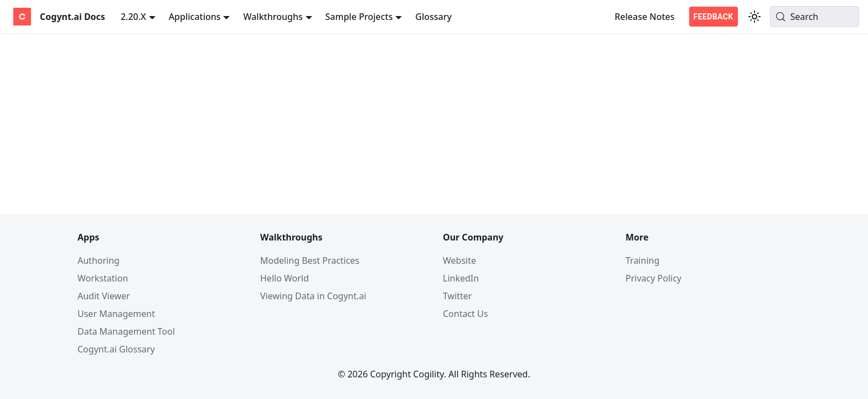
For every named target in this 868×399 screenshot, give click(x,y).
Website (459, 260)
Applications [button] (195, 17)
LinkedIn (461, 278)
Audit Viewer (104, 296)
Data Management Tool (126, 331)
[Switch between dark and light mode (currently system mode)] (755, 17)
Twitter (457, 296)
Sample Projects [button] (359, 17)
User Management (116, 314)
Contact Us (465, 314)
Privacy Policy (653, 278)
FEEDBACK (714, 17)
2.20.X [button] (133, 17)
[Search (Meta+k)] (815, 17)
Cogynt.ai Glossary (116, 349)
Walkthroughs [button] (273, 17)
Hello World (285, 278)
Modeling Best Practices (310, 260)
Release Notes (644, 17)
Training (642, 260)
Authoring (99, 260)
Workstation (103, 278)
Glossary (433, 17)
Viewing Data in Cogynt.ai (313, 296)
